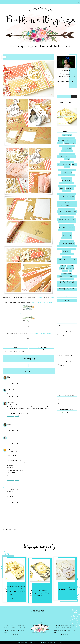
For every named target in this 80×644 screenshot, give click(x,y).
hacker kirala (10, 495)
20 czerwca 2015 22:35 (13, 439)
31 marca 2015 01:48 (12, 392)
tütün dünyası (10, 497)
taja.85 (10, 424)
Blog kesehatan (11, 476)
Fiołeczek (11, 390)
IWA (8, 377)
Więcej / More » (15, 604)
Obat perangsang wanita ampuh (15, 471)
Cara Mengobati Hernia (13, 457)
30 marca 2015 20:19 (12, 379)
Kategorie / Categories (13, 2)
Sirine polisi (10, 467)
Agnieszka (11, 403)
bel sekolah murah (12, 469)
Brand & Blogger (48, 643)
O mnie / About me (35, 2)
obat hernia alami (11, 454)
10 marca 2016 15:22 (12, 452)
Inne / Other (25, 2)
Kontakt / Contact (47, 2)
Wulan (9, 450)
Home (3, 2)
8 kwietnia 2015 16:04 (13, 405)
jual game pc (10, 466)
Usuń (17, 384)
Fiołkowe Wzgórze (26, 643)
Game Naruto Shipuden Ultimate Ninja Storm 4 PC (19, 462)
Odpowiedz (11, 384)
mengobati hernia (11, 459)
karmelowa (11, 437)
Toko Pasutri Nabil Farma (13, 472)
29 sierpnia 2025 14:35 (13, 490)
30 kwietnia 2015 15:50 (13, 426)
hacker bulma (10, 493)
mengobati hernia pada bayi (14, 455)
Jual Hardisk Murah (12, 464)
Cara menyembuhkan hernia (14, 460)
